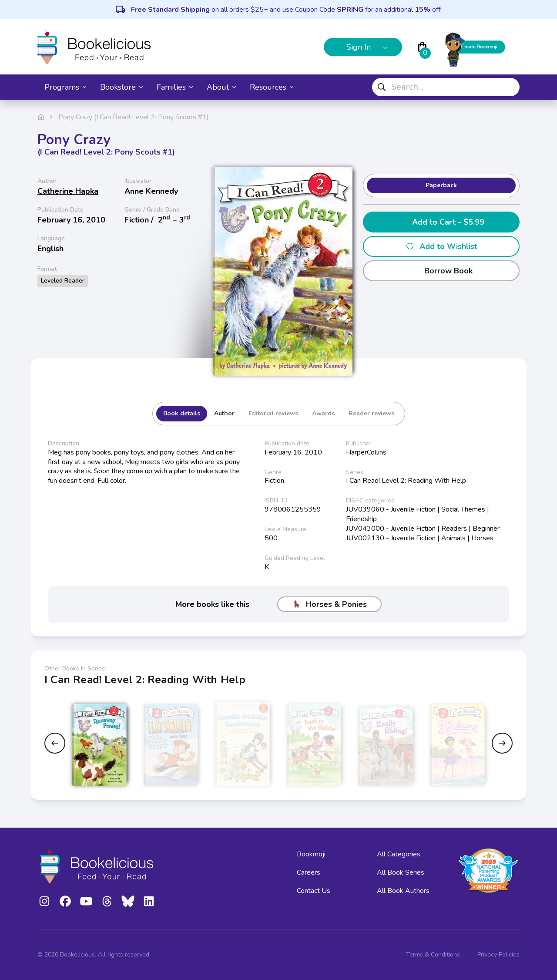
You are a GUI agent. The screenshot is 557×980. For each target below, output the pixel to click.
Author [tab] (224, 413)
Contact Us (314, 891)
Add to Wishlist (441, 246)
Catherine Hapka (68, 191)
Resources (272, 87)
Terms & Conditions (433, 955)
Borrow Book (441, 271)
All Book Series (401, 872)
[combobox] (446, 87)
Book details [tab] (182, 413)
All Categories (399, 854)
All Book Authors (403, 891)
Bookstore (121, 87)
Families (175, 87)
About (221, 87)
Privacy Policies (498, 955)
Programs (65, 87)
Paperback (441, 185)
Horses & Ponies (329, 604)
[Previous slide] (55, 743)
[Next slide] (502, 743)
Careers (309, 872)
